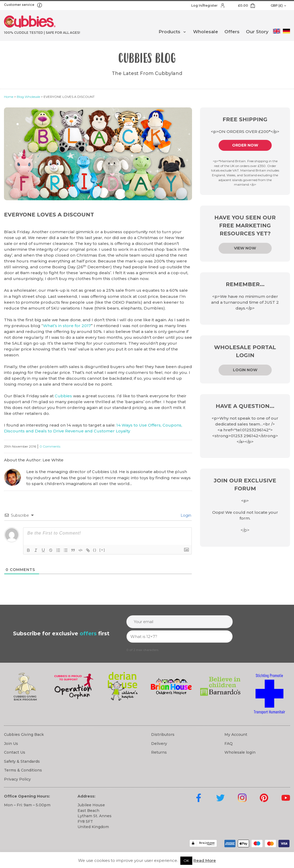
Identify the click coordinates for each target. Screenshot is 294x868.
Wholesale (206, 32)
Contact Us (15, 752)
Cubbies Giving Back (24, 735)
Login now (245, 370)
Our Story (257, 32)
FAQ (229, 744)
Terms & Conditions (23, 770)
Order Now (245, 145)
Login (185, 515)
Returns (159, 752)
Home (9, 97)
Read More (205, 860)
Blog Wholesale (28, 97)
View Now (245, 248)
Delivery (159, 744)
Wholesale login (240, 752)
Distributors (163, 735)
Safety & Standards (22, 761)
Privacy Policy (17, 779)
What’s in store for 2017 (67, 326)
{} (95, 550)
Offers (232, 32)
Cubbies (63, 396)
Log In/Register (205, 5)
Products (169, 32)
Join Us (11, 744)
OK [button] (186, 861)
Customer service (20, 5)
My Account (236, 735)
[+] (102, 550)
